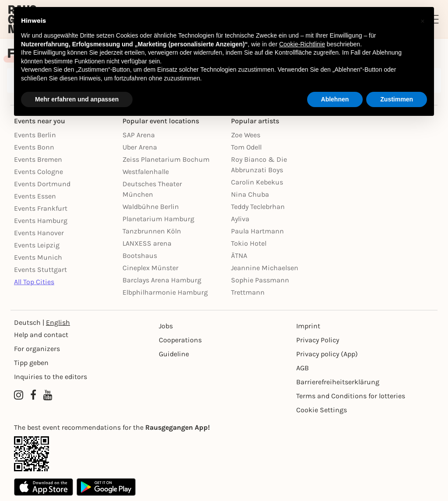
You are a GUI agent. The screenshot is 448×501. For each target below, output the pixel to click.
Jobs (166, 326)
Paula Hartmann (257, 231)
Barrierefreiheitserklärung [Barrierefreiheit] (338, 382)
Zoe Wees (246, 135)
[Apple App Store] (44, 487)
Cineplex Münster (150, 268)
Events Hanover (39, 233)
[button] (423, 21)
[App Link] (224, 454)
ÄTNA (239, 256)
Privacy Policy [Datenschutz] (318, 340)
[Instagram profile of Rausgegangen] (19, 395)
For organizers (37, 349)
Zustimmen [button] (397, 99)
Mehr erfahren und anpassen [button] (77, 99)
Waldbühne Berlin (151, 207)
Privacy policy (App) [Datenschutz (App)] (327, 354)
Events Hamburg (41, 221)
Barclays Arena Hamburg (162, 280)
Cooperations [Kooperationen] (180, 340)
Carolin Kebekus (257, 182)
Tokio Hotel (249, 243)
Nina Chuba (250, 194)
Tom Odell (246, 147)
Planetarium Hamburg (158, 219)
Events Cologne (38, 172)
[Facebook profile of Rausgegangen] (33, 395)
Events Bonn (34, 147)
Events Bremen (38, 159)
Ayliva (240, 219)
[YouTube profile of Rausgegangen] (48, 395)
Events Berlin (35, 135)
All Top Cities (34, 282)
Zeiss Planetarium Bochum (166, 159)
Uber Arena (140, 147)
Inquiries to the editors (51, 377)
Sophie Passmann (260, 280)
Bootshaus (140, 256)
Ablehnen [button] (335, 99)
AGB (303, 368)
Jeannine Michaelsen (265, 268)
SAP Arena (139, 135)
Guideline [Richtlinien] (174, 354)
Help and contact (41, 335)
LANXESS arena (147, 243)
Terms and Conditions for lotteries (351, 396)
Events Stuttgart (40, 270)
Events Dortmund (42, 184)
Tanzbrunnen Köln (152, 231)
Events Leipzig (37, 245)
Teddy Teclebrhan (258, 207)
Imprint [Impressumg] (308, 326)
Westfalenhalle (146, 172)
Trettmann (248, 292)
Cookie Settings (322, 410)
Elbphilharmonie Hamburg (165, 292)
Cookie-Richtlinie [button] (302, 44)
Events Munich (38, 257)
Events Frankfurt (41, 208)
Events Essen (35, 196)
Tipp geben (31, 363)
